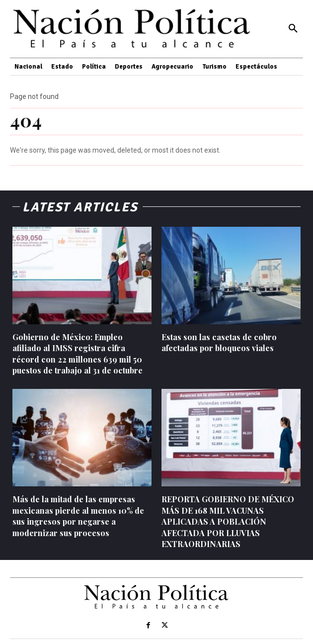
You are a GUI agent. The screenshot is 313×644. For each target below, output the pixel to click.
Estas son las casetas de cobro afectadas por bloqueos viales (219, 342)
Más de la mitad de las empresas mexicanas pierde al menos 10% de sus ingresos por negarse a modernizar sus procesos (78, 516)
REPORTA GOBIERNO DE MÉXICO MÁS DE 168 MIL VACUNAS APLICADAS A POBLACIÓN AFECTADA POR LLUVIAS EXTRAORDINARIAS (228, 521)
